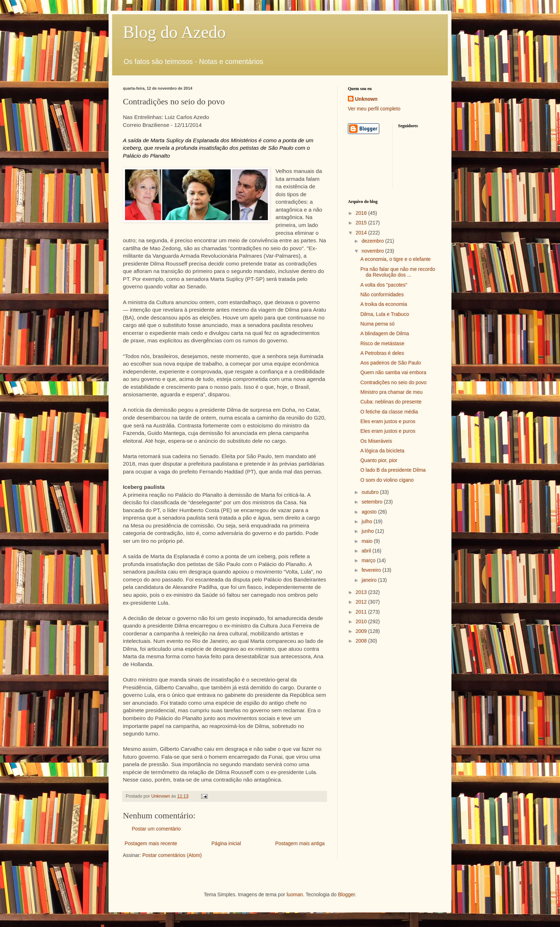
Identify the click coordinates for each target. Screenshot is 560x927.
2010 (362, 621)
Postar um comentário (156, 829)
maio (367, 541)
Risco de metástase (382, 343)
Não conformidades (382, 294)
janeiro (370, 580)
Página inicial (226, 843)
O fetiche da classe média (389, 412)
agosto (370, 512)
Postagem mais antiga (300, 843)
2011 (362, 612)
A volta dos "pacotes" (384, 285)
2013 (362, 592)
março (369, 560)
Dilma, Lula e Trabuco (385, 314)
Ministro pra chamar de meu (391, 392)
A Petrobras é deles (382, 353)
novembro (373, 251)
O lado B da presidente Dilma (393, 470)
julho (367, 521)
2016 (362, 213)
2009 (362, 631)
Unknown (366, 99)
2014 (362, 233)
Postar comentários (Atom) (172, 855)
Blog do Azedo (174, 32)
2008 (362, 641)
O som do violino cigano (387, 480)
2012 (362, 602)
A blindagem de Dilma (385, 333)
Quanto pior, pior (379, 460)
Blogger (346, 894)
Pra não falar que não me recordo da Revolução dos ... (398, 272)
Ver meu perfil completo (374, 109)
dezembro (373, 241)
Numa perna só (377, 324)
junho (368, 531)
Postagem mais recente (151, 843)
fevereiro (372, 570)
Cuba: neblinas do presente (391, 402)
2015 (362, 223)
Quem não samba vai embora (393, 372)
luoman (295, 894)
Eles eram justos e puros (388, 421)
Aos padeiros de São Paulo (391, 363)
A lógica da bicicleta (382, 451)
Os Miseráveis (376, 441)
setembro (372, 502)
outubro (371, 492)
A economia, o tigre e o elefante (396, 259)
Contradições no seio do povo (393, 382)
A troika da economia (384, 304)
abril (367, 551)
